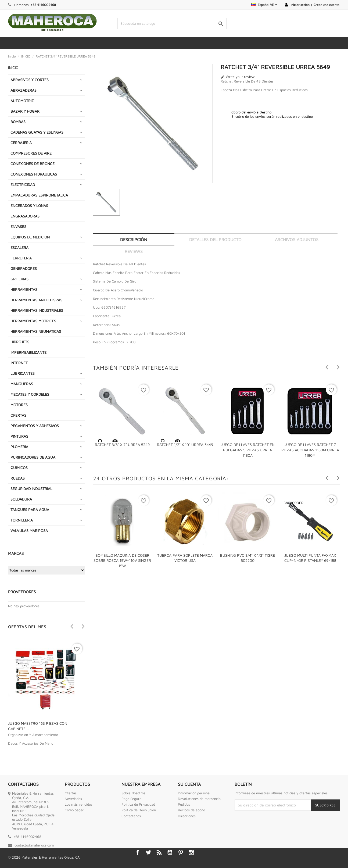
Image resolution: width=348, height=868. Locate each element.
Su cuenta (189, 784)
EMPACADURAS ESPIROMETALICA (39, 195)
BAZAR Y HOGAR (25, 111)
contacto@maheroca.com (34, 845)
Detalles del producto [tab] (215, 240)
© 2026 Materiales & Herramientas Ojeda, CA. (44, 857)
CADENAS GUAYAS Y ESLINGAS (37, 132)
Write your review (238, 77)
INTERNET (19, 363)
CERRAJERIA (21, 143)
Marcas (16, 553)
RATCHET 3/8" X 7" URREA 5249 (122, 444)
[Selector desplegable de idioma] (264, 5)
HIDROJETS (20, 342)
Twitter (148, 852)
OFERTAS (18, 415)
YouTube (170, 852)
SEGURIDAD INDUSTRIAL (31, 489)
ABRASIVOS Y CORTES (30, 80)
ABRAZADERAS (24, 90)
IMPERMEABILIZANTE (28, 352)
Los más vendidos (79, 804)
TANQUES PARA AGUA (30, 510)
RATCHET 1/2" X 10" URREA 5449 (185, 444)
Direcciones (187, 816)
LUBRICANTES (23, 373)
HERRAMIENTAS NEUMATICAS (36, 331)
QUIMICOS (19, 468)
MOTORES (19, 405)
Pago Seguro (131, 799)
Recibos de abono (191, 810)
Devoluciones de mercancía (199, 799)
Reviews (134, 251)
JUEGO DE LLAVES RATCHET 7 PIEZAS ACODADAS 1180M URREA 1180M (310, 450)
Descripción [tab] (134, 240)
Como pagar (74, 810)
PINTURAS (19, 436)
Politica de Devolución (139, 810)
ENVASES (18, 226)
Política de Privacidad (138, 804)
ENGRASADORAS (25, 216)
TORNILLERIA (22, 520)
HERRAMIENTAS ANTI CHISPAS (36, 300)
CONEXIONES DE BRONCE (33, 164)
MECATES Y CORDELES (30, 394)
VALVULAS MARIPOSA (29, 531)
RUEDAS (18, 478)
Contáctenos (131, 816)
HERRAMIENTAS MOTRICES (33, 321)
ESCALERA (19, 247)
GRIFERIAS (19, 279)
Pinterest (181, 852)
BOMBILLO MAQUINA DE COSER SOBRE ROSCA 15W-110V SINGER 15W (122, 561)
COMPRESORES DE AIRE (31, 153)
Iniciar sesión (300, 5)
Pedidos (184, 804)
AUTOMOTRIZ (22, 101)
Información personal (194, 793)
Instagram (191, 852)
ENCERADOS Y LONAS (29, 206)
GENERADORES (24, 268)
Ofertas (71, 793)
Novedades (73, 799)
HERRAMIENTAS (24, 289)
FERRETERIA (21, 258)
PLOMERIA (19, 447)
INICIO (13, 68)
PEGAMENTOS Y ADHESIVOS (35, 426)
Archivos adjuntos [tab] (297, 240)
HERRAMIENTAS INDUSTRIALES (37, 310)
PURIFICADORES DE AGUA (33, 457)
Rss (159, 852)
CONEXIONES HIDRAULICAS (34, 174)
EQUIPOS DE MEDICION (30, 237)
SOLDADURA (21, 499)
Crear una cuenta (327, 5)
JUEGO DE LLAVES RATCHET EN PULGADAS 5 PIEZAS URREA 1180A (248, 450)
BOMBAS (18, 122)
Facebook (138, 852)
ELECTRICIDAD (23, 185)
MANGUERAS (22, 384)
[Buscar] (172, 23)
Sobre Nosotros (133, 793)
